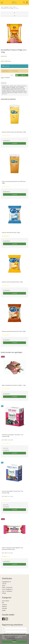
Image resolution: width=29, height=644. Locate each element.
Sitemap (4, 593)
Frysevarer (5, 605)
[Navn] (14, 628)
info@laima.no (9, 589)
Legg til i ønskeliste (5, 78)
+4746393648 (9, 587)
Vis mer (4, 610)
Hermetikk (4, 608)
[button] (14, 13)
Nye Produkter (6, 601)
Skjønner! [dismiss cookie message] (14, 642)
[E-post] (14, 631)
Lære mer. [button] (5, 639)
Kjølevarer (4, 606)
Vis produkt (14, 143)
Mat (3, 603)
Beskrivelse (4, 83)
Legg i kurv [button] (20, 75)
